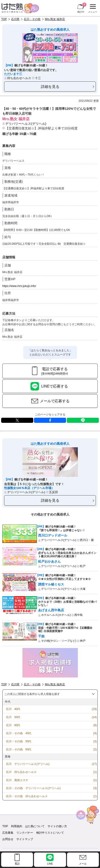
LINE (83, 420)
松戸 (83, 566)
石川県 (15, 19)
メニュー (92, 9)
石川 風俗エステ (17, 780)
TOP (4, 19)
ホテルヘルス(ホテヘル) (56, 615)
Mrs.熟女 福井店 (55, 19)
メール (83, 864)
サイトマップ (25, 839)
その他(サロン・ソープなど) (59, 641)
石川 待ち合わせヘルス (21, 772)
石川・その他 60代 (19, 749)
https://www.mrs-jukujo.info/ (19, 286)
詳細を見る (50, 87)
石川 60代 (13, 725)
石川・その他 (32, 19)
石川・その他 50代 (19, 741)
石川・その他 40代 (19, 733)
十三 (38, 78)
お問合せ (8, 839)
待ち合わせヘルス (19, 78)
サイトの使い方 (57, 826)
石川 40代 (13, 709)
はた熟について (35, 826)
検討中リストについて (50, 833)
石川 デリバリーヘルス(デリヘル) (28, 764)
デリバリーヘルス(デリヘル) (26, 124)
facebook (50, 420)
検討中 (82, 8)
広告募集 (8, 833)
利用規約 (17, 826)
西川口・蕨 (87, 540)
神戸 (83, 641)
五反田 (53, 492)
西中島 (79, 615)
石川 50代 (13, 717)
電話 (17, 864)
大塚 (83, 589)
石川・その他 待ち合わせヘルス (27, 796)
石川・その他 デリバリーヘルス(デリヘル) (33, 788)
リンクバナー (25, 833)
